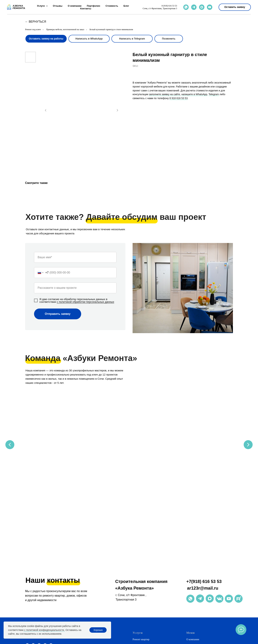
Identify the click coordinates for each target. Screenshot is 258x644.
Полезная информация (198, 565)
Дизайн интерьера (142, 559)
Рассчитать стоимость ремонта (149, 591)
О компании (75, 6)
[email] (51, 552)
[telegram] (194, 7)
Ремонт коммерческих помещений (151, 578)
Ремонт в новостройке (144, 620)
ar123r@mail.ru (203, 494)
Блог (126, 6)
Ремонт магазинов (142, 585)
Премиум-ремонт (142, 614)
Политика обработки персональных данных (210, 578)
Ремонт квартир (141, 546)
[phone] (45, 552)
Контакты (86, 9)
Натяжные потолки (143, 565)
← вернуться (36, 22)
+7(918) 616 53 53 (204, 488)
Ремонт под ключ (33, 29)
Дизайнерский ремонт (144, 607)
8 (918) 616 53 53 (169, 6)
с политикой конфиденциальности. (44, 630)
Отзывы (58, 6)
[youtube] (210, 7)
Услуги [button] (41, 6)
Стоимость (112, 6)
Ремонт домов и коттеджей (147, 553)
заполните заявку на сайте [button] (164, 94)
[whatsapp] (186, 7)
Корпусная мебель (142, 572)
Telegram (214, 94)
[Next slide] (248, 426)
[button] (235, 7)
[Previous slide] (10, 426)
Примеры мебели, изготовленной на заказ (65, 29)
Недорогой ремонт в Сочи (146, 601)
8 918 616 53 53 (179, 98)
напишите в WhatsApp (194, 94)
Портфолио (94, 6)
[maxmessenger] (202, 7)
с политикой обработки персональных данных (86, 302)
